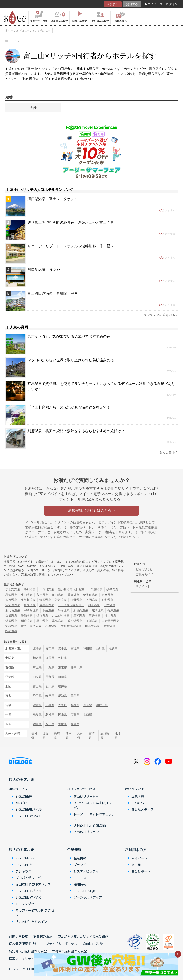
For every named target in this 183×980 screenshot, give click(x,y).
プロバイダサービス (30, 878)
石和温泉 (107, 600)
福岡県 (34, 736)
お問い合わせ (18, 936)
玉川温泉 (92, 621)
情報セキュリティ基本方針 (28, 958)
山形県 (100, 648)
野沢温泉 (61, 600)
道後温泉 (42, 616)
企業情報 (74, 850)
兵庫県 (75, 705)
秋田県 (88, 648)
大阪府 (62, 705)
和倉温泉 (94, 605)
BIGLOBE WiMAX (28, 816)
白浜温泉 (11, 616)
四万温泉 (11, 600)
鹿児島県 (105, 736)
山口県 (88, 715)
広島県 (75, 715)
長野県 (50, 677)
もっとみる (168, 452)
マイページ (154, 4)
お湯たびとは (144, 569)
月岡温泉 (92, 600)
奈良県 (88, 705)
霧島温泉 (58, 621)
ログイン (172, 4)
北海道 (37, 648)
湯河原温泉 (13, 605)
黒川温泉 (42, 621)
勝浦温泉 (27, 616)
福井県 (62, 686)
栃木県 (37, 658)
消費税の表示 (43, 936)
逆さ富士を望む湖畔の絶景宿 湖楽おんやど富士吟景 (71, 222)
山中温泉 (109, 605)
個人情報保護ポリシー (25, 944)
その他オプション (86, 832)
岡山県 (62, 715)
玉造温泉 (95, 616)
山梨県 (37, 677)
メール (136, 865)
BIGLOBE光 (24, 796)
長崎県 (57, 736)
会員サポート (141, 871)
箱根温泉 (11, 626)
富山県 (37, 686)
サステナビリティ (86, 871)
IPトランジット (26, 904)
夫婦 (33, 108)
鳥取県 (37, 715)
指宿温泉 (11, 631)
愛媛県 (62, 724)
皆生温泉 (110, 616)
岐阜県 (50, 696)
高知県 (75, 724)
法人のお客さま (22, 850)
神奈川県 (77, 667)
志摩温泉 (51, 626)
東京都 (62, 667)
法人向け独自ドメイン (31, 922)
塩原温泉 (45, 600)
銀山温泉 (58, 595)
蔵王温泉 (42, 595)
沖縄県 (117, 736)
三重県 (75, 696)
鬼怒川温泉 (28, 600)
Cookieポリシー (95, 944)
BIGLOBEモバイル (29, 809)
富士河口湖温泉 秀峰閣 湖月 (53, 293)
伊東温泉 (30, 605)
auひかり (22, 803)
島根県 (50, 715)
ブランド (80, 865)
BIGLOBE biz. (25, 858)
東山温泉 (27, 595)
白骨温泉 (76, 600)
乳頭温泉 (97, 590)
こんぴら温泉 (61, 616)
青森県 (50, 648)
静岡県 (37, 696)
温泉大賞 (138, 796)
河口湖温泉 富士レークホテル (53, 199)
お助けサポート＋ (86, 796)
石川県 (50, 686)
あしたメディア (142, 809)
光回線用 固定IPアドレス (33, 884)
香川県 (50, 724)
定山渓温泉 (13, 590)
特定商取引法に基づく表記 (28, 951)
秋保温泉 (11, 595)
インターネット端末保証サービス (94, 805)
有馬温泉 (113, 610)
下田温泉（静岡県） (71, 605)
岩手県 (62, 648)
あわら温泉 (13, 610)
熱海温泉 (109, 626)
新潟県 (62, 677)
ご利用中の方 (136, 850)
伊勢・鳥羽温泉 (31, 626)
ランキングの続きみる (161, 315)
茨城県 (62, 658)
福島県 (113, 648)
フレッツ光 (23, 871)
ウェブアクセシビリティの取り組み (83, 936)
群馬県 (50, 658)
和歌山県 (102, 705)
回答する (113, 4)
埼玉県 (37, 667)
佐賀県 (45, 736)
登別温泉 (30, 590)
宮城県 (75, 648)
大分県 (80, 736)
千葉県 (50, 667)
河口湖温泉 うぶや (44, 270)
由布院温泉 (92, 626)
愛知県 (62, 696)
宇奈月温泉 (31, 610)
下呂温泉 (48, 610)
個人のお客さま (22, 779)
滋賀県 (37, 705)
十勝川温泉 (47, 590)
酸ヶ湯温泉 (75, 621)
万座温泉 (107, 595)
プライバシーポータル (62, 944)
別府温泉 (27, 621)
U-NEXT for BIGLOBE (90, 825)
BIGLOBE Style (85, 891)
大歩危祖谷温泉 (71, 626)
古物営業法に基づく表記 (70, 951)
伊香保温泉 (90, 595)
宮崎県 (92, 736)
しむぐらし (139, 803)
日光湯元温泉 (110, 621)
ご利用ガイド (144, 574)
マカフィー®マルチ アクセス (35, 913)
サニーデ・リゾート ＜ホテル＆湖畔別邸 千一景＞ (71, 246)
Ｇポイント (143, 586)
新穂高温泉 (81, 610)
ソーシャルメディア (88, 897)
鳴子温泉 (112, 590)
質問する (132, 4)
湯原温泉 (11, 621)
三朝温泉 (79, 616)
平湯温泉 (64, 610)
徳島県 (37, 724)
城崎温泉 (98, 610)
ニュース (80, 878)
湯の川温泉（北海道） (72, 590)
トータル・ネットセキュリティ (94, 816)
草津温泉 (73, 595)
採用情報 (80, 884)
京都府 (50, 705)
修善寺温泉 (47, 605)
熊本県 (69, 736)
